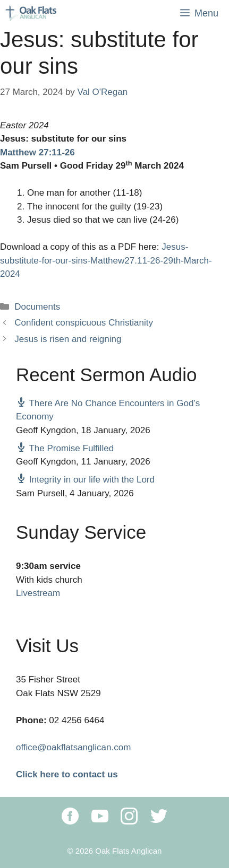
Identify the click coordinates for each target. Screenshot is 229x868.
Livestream (38, 593)
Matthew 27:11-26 (37, 152)
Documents (37, 307)
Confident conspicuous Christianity (84, 323)
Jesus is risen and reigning (68, 339)
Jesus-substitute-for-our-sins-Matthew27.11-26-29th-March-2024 (106, 260)
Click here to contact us (67, 774)
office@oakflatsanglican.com (73, 747)
